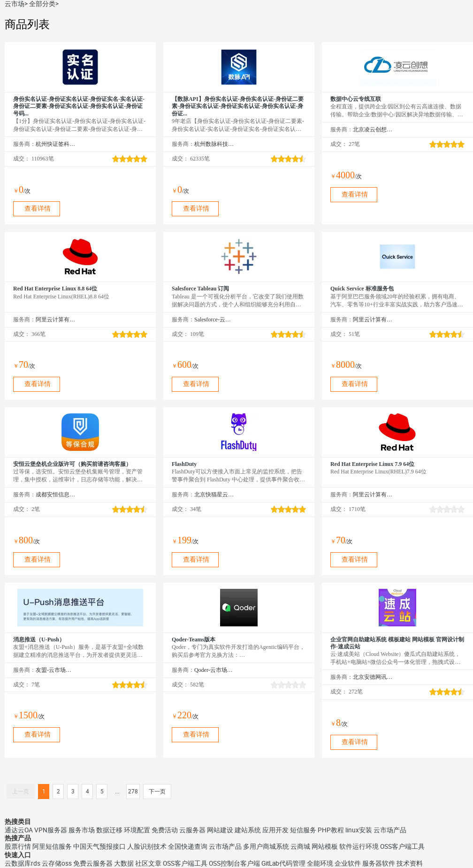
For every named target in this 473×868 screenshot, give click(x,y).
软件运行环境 (359, 846)
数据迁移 (109, 830)
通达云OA (19, 830)
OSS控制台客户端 (234, 863)
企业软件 (348, 863)
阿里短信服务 (52, 846)
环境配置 (137, 830)
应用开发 (275, 830)
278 (133, 792)
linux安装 (359, 830)
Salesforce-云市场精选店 (214, 320)
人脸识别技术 (147, 846)
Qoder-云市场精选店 (214, 670)
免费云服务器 (93, 863)
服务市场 (82, 830)
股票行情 (18, 846)
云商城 (300, 846)
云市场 (15, 4)
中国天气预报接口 (99, 846)
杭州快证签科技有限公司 (56, 144)
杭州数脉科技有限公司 (214, 144)
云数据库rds (23, 863)
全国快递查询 (188, 846)
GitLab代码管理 (283, 863)
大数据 (124, 863)
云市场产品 (390, 830)
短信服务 (303, 830)
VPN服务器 (51, 830)
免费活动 (165, 830)
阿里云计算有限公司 (56, 320)
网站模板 (325, 846)
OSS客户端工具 (402, 846)
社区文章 (148, 863)
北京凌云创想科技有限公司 (373, 129)
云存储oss (57, 863)
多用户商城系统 (266, 846)
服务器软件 (379, 863)
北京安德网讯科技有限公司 (373, 677)
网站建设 (220, 830)
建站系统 (248, 830)
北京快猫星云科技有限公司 (214, 495)
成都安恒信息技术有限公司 (56, 495)
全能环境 (320, 863)
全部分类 (42, 4)
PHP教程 (331, 830)
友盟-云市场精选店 (56, 670)
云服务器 (192, 830)
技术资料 (410, 863)
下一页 (157, 792)
